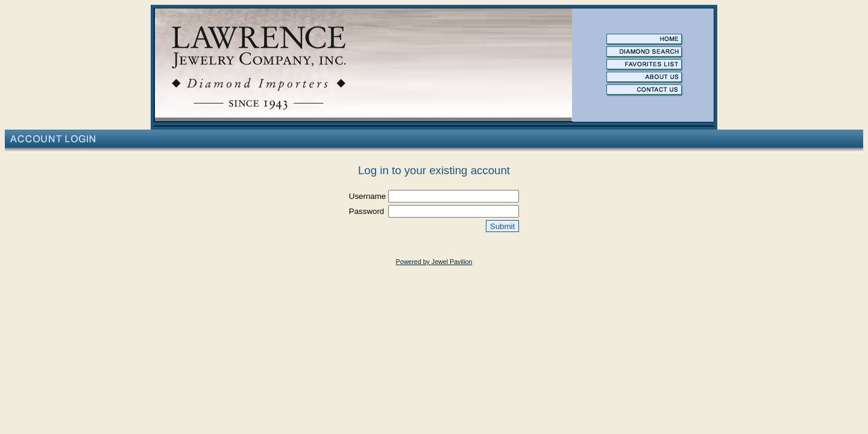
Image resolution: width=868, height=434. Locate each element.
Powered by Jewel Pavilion (434, 262)
